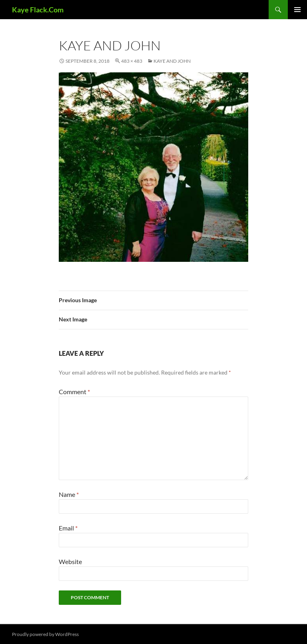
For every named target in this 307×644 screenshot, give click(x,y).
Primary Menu (297, 10)
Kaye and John (172, 61)
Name (69, 494)
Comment (74, 392)
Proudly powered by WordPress (45, 634)
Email (68, 528)
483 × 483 (132, 61)
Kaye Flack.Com (38, 10)
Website (70, 561)
